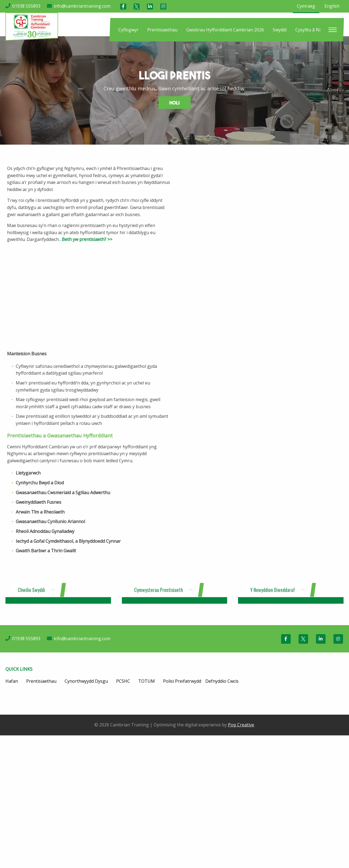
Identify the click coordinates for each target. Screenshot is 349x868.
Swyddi (280, 30)
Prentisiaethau (162, 30)
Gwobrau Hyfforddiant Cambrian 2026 (225, 30)
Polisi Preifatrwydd (182, 681)
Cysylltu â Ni (308, 30)
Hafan (12, 681)
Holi (174, 103)
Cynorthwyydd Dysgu (86, 681)
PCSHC (123, 681)
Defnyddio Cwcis (222, 681)
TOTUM (147, 681)
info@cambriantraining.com (82, 6)
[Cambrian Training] (32, 26)
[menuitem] (128, 30)
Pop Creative (241, 725)
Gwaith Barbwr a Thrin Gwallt (30, 551)
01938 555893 (26, 6)
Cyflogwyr (128, 30)
